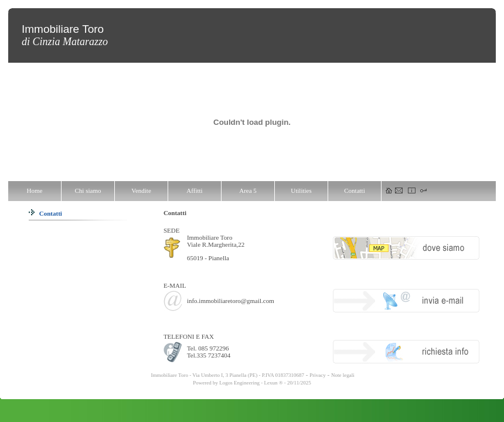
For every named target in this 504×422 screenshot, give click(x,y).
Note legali (343, 375)
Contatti (45, 213)
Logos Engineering (239, 383)
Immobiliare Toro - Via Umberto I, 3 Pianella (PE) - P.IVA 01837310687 (227, 375)
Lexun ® (273, 383)
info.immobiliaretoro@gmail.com (231, 301)
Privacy (318, 375)
